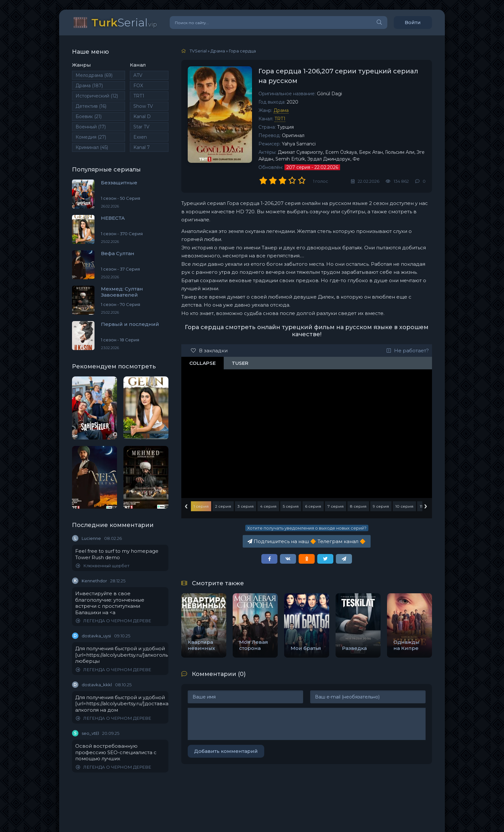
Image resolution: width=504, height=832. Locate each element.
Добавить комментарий (226, 751)
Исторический (97, 96)
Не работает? (408, 351)
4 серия (268, 506)
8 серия (358, 506)
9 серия (381, 506)
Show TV (143, 106)
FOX (138, 86)
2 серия (223, 506)
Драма (89, 86)
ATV (138, 75)
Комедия (91, 137)
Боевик (89, 116)
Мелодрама (94, 75)
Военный (91, 127)
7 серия (336, 506)
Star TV (141, 127)
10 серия (404, 506)
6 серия (313, 506)
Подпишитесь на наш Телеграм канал (307, 541)
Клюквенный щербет (103, 566)
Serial (124, 22)
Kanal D (142, 116)
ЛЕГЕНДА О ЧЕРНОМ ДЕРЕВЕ (113, 621)
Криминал (92, 147)
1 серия (201, 506)
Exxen (140, 137)
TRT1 (139, 96)
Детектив (91, 106)
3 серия (246, 506)
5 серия (291, 506)
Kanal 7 (142, 147)
